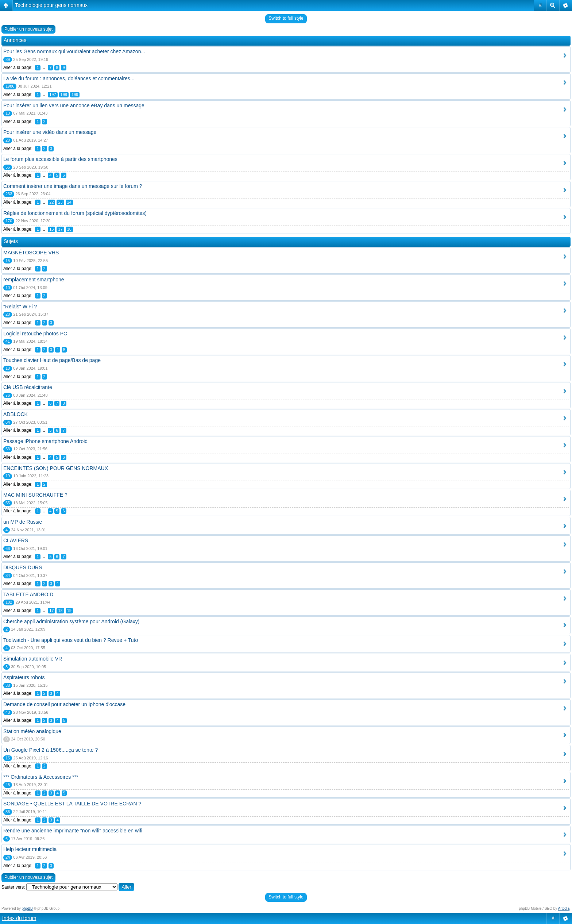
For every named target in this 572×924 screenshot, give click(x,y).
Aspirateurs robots (24, 677)
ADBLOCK (16, 414)
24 (69, 202)
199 (75, 95)
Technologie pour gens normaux (51, 5)
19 (69, 611)
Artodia (564, 908)
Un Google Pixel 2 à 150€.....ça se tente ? (51, 750)
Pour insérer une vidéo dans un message (50, 132)
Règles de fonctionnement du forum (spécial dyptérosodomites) (75, 213)
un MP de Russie (23, 522)
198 (64, 95)
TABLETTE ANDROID (28, 594)
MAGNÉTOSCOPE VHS (31, 253)
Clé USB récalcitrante (28, 387)
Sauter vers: (13, 887)
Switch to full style (286, 18)
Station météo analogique (32, 731)
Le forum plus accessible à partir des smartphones (60, 159)
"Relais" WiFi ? (20, 307)
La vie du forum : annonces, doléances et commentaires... (69, 78)
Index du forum (19, 918)
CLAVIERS (16, 540)
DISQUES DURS (23, 567)
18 (69, 229)
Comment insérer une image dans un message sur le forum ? (73, 186)
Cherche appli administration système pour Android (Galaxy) (71, 621)
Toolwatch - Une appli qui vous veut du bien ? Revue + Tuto (71, 640)
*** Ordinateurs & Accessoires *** (41, 777)
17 (60, 229)
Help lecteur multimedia (30, 849)
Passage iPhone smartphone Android (45, 441)
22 (51, 202)
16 (51, 229)
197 (53, 95)
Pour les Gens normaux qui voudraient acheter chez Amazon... (74, 51)
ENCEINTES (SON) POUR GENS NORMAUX (56, 468)
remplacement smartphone (34, 280)
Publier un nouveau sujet (28, 29)
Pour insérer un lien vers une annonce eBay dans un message (74, 105)
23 (60, 202)
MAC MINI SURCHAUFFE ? (35, 495)
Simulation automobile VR (33, 659)
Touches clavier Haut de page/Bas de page (52, 360)
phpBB (27, 908)
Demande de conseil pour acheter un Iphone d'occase (64, 704)
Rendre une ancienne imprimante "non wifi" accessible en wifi (73, 831)
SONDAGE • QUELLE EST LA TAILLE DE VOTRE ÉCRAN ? (72, 804)
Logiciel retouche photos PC (35, 334)
